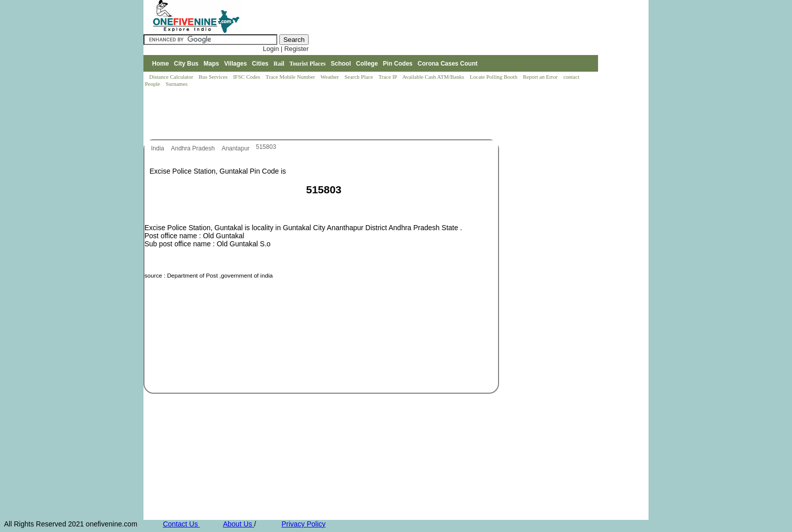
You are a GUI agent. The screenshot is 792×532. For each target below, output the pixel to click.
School (341, 64)
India (158, 148)
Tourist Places (308, 64)
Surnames (177, 84)
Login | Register (286, 49)
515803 (266, 147)
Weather (331, 77)
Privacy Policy (303, 524)
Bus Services (213, 77)
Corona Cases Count (448, 64)
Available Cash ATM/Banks (434, 77)
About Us (238, 524)
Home (160, 64)
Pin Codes (398, 64)
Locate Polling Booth (494, 77)
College (367, 64)
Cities (260, 64)
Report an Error (541, 77)
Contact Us (181, 524)
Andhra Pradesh (193, 148)
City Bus (186, 64)
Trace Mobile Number (291, 77)
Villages (236, 64)
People (153, 84)
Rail (279, 64)
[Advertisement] (327, 114)
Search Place (359, 77)
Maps (211, 64)
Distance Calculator (171, 77)
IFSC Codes (247, 77)
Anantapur (237, 148)
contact (572, 77)
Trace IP (388, 77)
